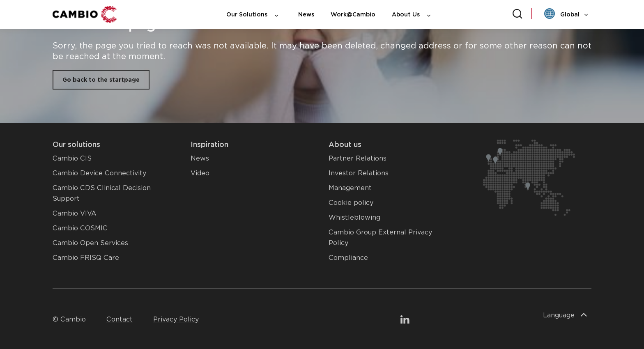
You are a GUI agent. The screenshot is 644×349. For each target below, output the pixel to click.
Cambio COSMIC (80, 228)
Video (200, 173)
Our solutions (76, 144)
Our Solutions (254, 15)
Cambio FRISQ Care (86, 258)
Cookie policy (351, 203)
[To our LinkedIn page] (405, 321)
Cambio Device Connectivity (99, 173)
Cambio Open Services (90, 243)
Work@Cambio (353, 14)
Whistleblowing (354, 217)
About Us (413, 15)
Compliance (348, 258)
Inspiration (209, 144)
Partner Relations (358, 158)
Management (350, 188)
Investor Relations (359, 173)
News (306, 14)
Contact (120, 319)
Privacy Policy (176, 319)
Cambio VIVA (75, 213)
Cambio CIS (72, 158)
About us (345, 144)
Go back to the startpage (101, 80)
